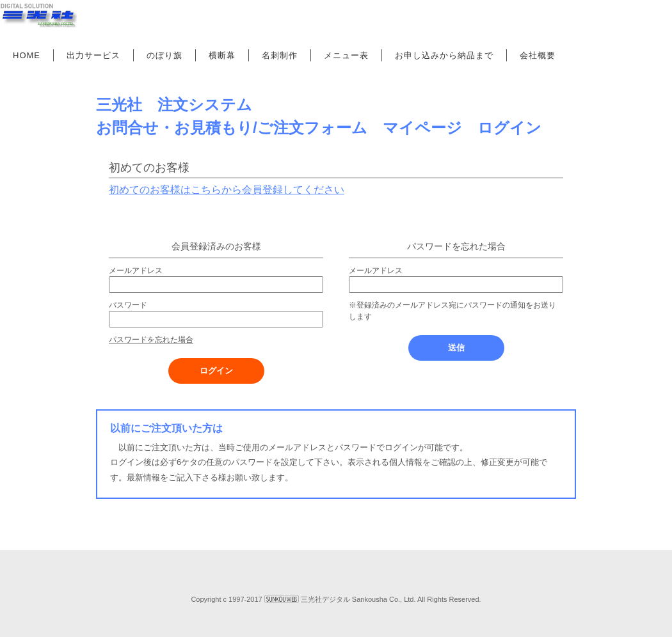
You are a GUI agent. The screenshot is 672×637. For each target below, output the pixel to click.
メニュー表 (346, 55)
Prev (17, 40)
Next (655, 40)
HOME (27, 55)
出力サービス (93, 55)
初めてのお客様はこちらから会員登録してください (227, 190)
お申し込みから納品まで (444, 55)
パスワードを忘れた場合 (151, 340)
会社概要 (538, 55)
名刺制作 (280, 55)
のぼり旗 (164, 55)
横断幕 (222, 55)
